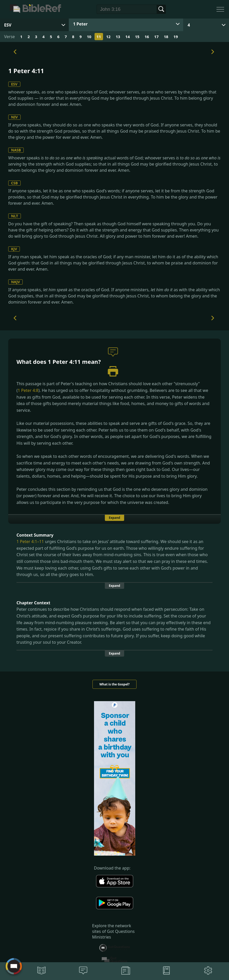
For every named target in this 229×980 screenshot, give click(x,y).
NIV (14, 117)
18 (166, 37)
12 (108, 37)
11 (99, 37)
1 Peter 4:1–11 (30, 541)
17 (156, 37)
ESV (14, 84)
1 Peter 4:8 (28, 390)
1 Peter (80, 24)
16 (147, 37)
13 (118, 37)
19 (176, 37)
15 (137, 37)
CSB (14, 183)
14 (128, 37)
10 (89, 37)
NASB (16, 150)
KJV (14, 249)
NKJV (15, 282)
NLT (15, 216)
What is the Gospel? (114, 684)
